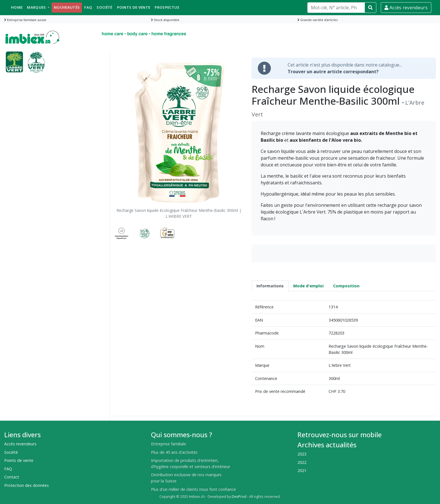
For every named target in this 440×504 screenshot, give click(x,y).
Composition (346, 286)
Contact (12, 477)
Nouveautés (67, 7)
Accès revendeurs (406, 8)
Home (17, 7)
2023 (302, 454)
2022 (302, 462)
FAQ (88, 7)
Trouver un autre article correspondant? (333, 72)
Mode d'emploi (308, 286)
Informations (270, 286)
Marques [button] (37, 7)
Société (104, 7)
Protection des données (27, 485)
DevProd (239, 497)
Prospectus (167, 7)
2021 (302, 470)
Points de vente (134, 7)
